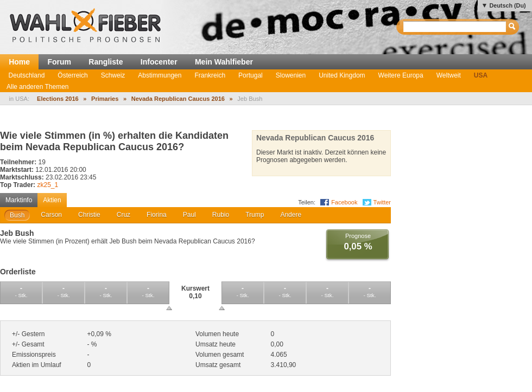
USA (481, 75)
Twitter (382, 202)
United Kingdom (342, 75)
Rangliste (106, 62)
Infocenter (159, 62)
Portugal (251, 75)
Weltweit (449, 75)
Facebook (344, 202)
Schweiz (113, 75)
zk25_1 (47, 185)
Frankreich (210, 75)
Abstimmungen (160, 75)
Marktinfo (19, 200)
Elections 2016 (58, 99)
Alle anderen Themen (38, 87)
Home (19, 62)
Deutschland (27, 75)
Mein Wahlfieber (224, 62)
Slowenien (291, 75)
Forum (59, 62)
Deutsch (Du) (507, 5)
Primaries (105, 99)
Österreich (72, 75)
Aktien (52, 200)
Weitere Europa (401, 75)
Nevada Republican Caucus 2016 (178, 99)
